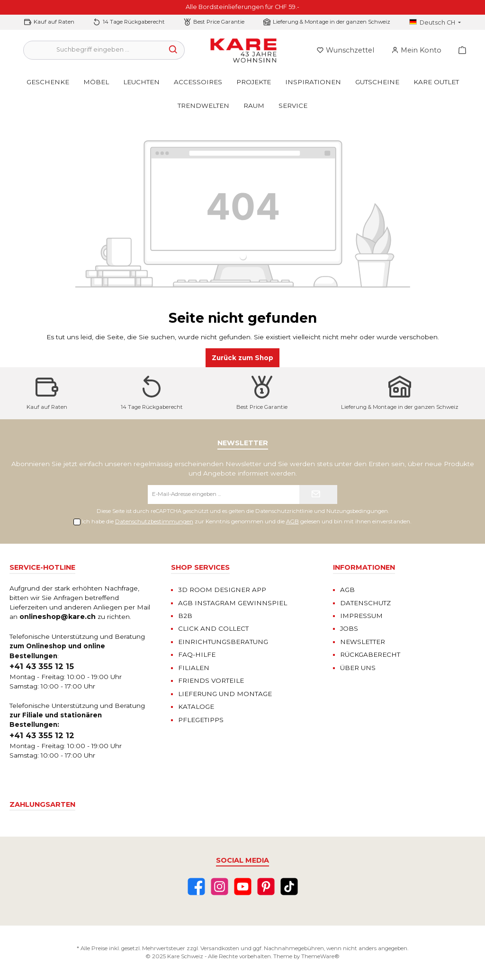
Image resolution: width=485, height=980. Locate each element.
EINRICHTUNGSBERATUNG (223, 642)
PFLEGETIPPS (201, 720)
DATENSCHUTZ (365, 603)
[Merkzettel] (345, 50)
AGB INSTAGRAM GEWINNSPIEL (233, 603)
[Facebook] (196, 887)
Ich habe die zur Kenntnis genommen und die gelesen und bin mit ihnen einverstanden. (247, 521)
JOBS (349, 628)
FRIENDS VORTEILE (211, 680)
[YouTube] (243, 887)
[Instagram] (220, 887)
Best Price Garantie (219, 22)
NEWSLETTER (363, 642)
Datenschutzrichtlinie (284, 511)
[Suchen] (174, 50)
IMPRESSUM (361, 616)
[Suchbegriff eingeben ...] (93, 50)
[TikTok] (289, 887)
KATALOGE (196, 706)
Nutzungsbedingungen (357, 511)
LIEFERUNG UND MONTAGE (225, 694)
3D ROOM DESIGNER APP (222, 590)
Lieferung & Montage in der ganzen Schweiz (332, 22)
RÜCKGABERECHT (370, 654)
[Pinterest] (266, 887)
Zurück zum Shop (242, 358)
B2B (185, 616)
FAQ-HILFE (197, 654)
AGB (292, 521)
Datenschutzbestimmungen (154, 521)
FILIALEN (194, 668)
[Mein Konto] (416, 50)
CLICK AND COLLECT (213, 628)
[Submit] (318, 494)
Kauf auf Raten (54, 22)
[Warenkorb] (459, 50)
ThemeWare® (320, 956)
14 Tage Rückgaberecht (134, 22)
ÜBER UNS (358, 668)
